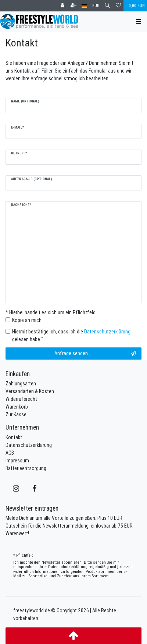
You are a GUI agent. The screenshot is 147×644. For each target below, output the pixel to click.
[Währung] (96, 6)
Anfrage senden (95, 353)
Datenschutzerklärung (29, 445)
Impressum (17, 461)
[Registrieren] (73, 6)
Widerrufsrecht (21, 399)
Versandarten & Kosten (30, 391)
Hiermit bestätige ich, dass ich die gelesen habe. (71, 335)
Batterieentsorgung (26, 468)
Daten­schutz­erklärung (68, 567)
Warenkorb (17, 407)
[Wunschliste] (118, 6)
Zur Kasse (16, 414)
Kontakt (14, 437)
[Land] (84, 6)
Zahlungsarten (21, 384)
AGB (10, 453)
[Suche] (107, 6)
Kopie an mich (27, 320)
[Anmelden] (62, 6)
